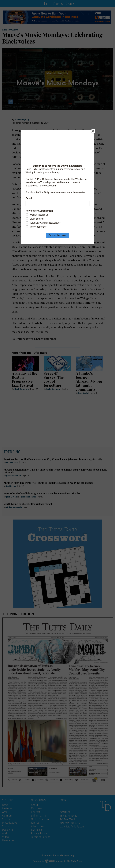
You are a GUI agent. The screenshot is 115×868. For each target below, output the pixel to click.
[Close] (93, 131)
